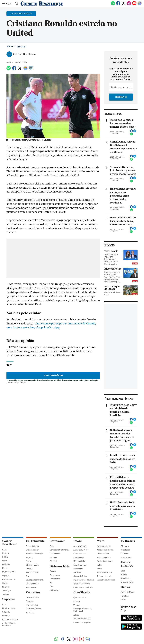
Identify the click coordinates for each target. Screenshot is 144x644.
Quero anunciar (80, 598)
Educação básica (33, 546)
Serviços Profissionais (82, 619)
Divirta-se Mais (59, 566)
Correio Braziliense (10, 543)
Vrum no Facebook (104, 572)
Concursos (33, 592)
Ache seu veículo (104, 546)
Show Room (78, 569)
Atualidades (126, 578)
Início (10, 47)
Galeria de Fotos (80, 576)
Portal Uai (125, 596)
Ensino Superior (32, 550)
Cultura (29, 569)
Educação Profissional (35, 580)
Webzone (53, 557)
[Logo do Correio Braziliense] (42, 4)
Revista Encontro (127, 564)
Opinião (5, 583)
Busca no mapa (79, 554)
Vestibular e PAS (33, 572)
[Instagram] (129, 5)
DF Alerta (125, 546)
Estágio (29, 557)
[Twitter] (124, 5)
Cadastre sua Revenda (106, 580)
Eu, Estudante (35, 541)
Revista (124, 574)
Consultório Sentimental (59, 550)
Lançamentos (79, 557)
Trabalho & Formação (35, 554)
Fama (52, 546)
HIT (51, 582)
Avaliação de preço (105, 561)
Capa (4, 549)
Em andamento (32, 605)
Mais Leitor (54, 590)
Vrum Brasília (126, 557)
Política (5, 557)
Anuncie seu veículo (105, 550)
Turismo (5, 594)
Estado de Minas (127, 592)
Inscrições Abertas (33, 609)
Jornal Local (126, 550)
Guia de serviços (80, 565)
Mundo (5, 568)
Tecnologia (7, 591)
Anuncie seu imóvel (81, 550)
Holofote (6, 587)
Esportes (22, 47)
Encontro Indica (127, 582)
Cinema (53, 571)
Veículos (77, 605)
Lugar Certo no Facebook (84, 580)
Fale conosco (31, 587)
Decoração (78, 572)
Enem (28, 561)
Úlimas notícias (79, 561)
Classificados (82, 592)
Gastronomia (55, 554)
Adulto (76, 615)
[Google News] (140, 5)
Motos (100, 569)
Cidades (5, 553)
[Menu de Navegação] (8, 4)
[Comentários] (31, 69)
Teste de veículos (104, 557)
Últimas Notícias (33, 565)
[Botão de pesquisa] (16, 4)
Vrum (101, 541)
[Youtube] (134, 5)
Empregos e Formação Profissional (82, 610)
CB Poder (125, 554)
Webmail (53, 561)
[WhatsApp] (113, 5)
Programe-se (55, 575)
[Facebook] (118, 5)
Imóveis (77, 601)
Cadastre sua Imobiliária (83, 587)
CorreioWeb (58, 541)
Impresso (8, 599)
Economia (6, 564)
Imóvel (78, 541)
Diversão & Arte (9, 572)
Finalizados (30, 612)
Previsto (29, 601)
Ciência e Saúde (9, 579)
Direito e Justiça (9, 608)
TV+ (51, 586)
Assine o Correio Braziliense (9, 624)
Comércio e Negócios (82, 622)
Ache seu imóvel (80, 546)
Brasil (4, 561)
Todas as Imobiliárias (82, 584)
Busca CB (6, 616)
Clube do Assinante (10, 619)
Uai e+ (123, 600)
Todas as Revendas (105, 576)
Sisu (28, 576)
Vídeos (100, 565)
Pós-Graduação (32, 584)
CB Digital (6, 612)
